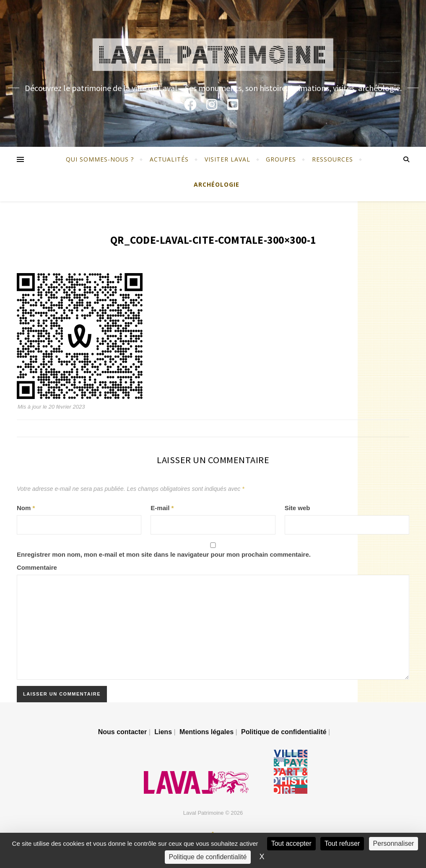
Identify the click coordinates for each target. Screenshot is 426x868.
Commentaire (37, 567)
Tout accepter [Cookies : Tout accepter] (291, 843)
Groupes (281, 159)
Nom (26, 508)
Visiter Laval (227, 159)
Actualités (169, 159)
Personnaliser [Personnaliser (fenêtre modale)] (394, 843)
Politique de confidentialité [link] (208, 857)
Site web (297, 508)
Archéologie (217, 184)
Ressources (332, 159)
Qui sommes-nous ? (100, 159)
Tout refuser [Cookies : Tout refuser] (342, 843)
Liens (163, 732)
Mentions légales (207, 732)
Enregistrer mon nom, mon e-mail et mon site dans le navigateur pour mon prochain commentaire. (164, 554)
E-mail (162, 508)
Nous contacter (122, 732)
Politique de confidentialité (284, 732)
